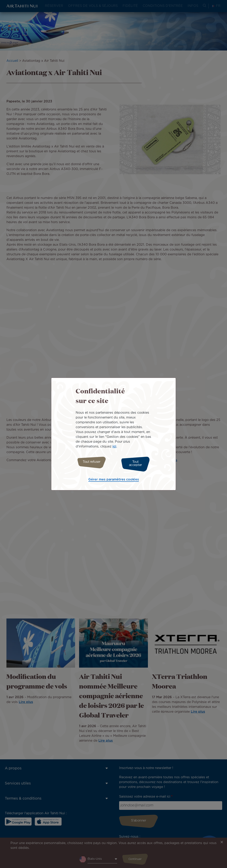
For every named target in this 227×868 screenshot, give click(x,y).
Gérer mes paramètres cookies (114, 479)
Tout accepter (137, 463)
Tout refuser (90, 463)
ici (114, 448)
